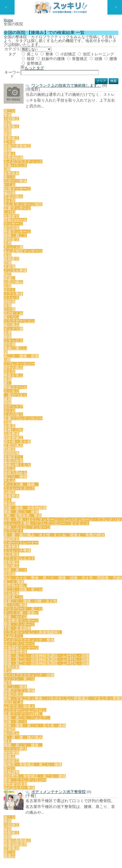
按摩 (30, 261)
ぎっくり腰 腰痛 (60, 314)
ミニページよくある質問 (20, 769)
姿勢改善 (86, 201)
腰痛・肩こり (15, 231)
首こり (102, 201)
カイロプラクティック (22, 201)
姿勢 (52, 231)
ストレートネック (94, 314)
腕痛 (41, 261)
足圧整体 (94, 367)
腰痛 (72, 105)
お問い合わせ (12, 649)
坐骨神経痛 (83, 193)
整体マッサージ (82, 223)
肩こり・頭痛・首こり (70, 389)
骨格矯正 (44, 374)
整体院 (69, 502)
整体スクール (60, 276)
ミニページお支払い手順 (20, 798)
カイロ (54, 284)
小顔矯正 (72, 89)
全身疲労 (108, 216)
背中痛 (76, 261)
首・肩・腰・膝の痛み (22, 510)
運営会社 (9, 818)
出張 (30, 246)
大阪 (47, 291)
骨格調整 (26, 525)
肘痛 (38, 239)
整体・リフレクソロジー (24, 532)
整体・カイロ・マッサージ (25, 352)
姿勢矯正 (89, 105)
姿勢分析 (91, 457)
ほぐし (43, 246)
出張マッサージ (57, 208)
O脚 (43, 269)
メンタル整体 (71, 239)
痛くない (48, 254)
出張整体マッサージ (20, 412)
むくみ (35, 208)
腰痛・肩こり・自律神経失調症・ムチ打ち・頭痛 (42, 442)
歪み (106, 457)
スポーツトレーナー (20, 367)
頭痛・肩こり (83, 374)
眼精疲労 (23, 239)
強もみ (82, 306)
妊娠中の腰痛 (93, 97)
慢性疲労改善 (57, 532)
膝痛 (52, 193)
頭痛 (59, 105)
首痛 (111, 246)
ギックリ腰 (13, 261)
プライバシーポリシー (18, 639)
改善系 (60, 291)
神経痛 (97, 246)
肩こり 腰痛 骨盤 (20, 269)
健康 (8, 284)
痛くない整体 (88, 397)
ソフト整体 (61, 246)
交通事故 (37, 583)
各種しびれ (78, 291)
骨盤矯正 (41, 105)
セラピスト (59, 352)
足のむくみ (28, 254)
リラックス (58, 261)
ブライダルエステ (18, 374)
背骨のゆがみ (15, 223)
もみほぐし (69, 419)
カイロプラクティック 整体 (27, 427)
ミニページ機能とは (17, 759)
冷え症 (109, 269)
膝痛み (28, 517)
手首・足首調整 (84, 412)
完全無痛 (98, 389)
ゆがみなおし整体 (86, 532)
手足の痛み (96, 208)
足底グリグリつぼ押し (22, 495)
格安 (89, 465)
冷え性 (10, 216)
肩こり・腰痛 (15, 472)
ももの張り (73, 284)
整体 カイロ (89, 404)
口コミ (7, 704)
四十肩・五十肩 (38, 299)
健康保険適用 (15, 583)
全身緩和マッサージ (20, 434)
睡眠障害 (105, 359)
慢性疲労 (37, 231)
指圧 (89, 239)
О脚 (72, 201)
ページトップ (108, 601)
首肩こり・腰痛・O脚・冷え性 (50, 397)
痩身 (30, 276)
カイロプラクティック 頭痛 (27, 465)
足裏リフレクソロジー (22, 291)
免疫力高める (102, 306)
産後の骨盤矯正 (32, 193)
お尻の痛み (13, 246)
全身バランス (54, 201)
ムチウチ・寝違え (40, 487)
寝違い (102, 239)
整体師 (54, 321)
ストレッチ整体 (70, 367)
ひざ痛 (10, 254)
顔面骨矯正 (13, 299)
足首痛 (51, 239)
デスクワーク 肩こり (22, 404)
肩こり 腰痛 (15, 314)
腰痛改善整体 (50, 434)
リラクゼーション (73, 254)
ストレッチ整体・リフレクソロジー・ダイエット (42, 344)
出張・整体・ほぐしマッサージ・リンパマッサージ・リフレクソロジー (59, 337)
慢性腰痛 (12, 517)
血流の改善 (35, 306)
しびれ (92, 216)
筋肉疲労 (45, 517)
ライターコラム (13, 694)
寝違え (65, 193)
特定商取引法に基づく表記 (21, 808)
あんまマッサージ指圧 (37, 216)
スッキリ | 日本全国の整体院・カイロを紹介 (51, 850)
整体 (55, 89)
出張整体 (98, 291)
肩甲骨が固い (38, 389)
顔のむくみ (13, 487)
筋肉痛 (103, 374)
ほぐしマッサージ (67, 427)
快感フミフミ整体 (44, 472)
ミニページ (10, 675)
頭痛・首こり (99, 495)
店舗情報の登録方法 (17, 750)
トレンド (9, 733)
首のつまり (103, 276)
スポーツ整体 (15, 208)
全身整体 (47, 367)
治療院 (10, 321)
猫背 (72, 97)
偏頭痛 (78, 208)
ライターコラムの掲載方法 (21, 789)
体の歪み (86, 502)
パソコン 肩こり (67, 465)
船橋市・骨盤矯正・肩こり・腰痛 (82, 517)
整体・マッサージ (54, 412)
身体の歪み (70, 472)
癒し (41, 276)
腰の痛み (62, 374)
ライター (9, 723)
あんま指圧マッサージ (98, 231)
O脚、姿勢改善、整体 (57, 329)
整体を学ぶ (13, 276)
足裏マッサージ (70, 216)
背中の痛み (91, 269)
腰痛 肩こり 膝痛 (20, 329)
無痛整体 (26, 321)
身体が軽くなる (60, 306)
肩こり (40, 89)
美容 (8, 239)
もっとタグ (41, 111)
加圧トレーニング (48, 97)
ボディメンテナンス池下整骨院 (54, 544)
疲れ (47, 510)
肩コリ (10, 525)
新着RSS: (12, 659)
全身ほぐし (13, 306)
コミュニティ (12, 685)
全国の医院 (10, 714)
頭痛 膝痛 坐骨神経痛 (83, 321)
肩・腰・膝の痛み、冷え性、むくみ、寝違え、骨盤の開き (49, 359)
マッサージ (38, 223)
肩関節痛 (98, 299)
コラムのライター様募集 (20, 779)
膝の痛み (98, 254)
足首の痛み (63, 299)
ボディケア (36, 284)
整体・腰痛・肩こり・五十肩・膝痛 (32, 502)
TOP (6, 629)
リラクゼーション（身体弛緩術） (30, 419)
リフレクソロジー (64, 269)
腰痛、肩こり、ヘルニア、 (64, 495)
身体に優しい (96, 261)
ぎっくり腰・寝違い (59, 404)
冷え (41, 321)
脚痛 (20, 284)
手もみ (35, 314)
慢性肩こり (13, 397)
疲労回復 (58, 223)
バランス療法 (104, 510)
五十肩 (10, 193)
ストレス (81, 246)
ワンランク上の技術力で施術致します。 (62, 155)
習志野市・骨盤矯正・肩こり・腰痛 (65, 525)
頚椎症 (82, 299)
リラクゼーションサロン (77, 487)
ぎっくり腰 (68, 231)
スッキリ (81, 276)
